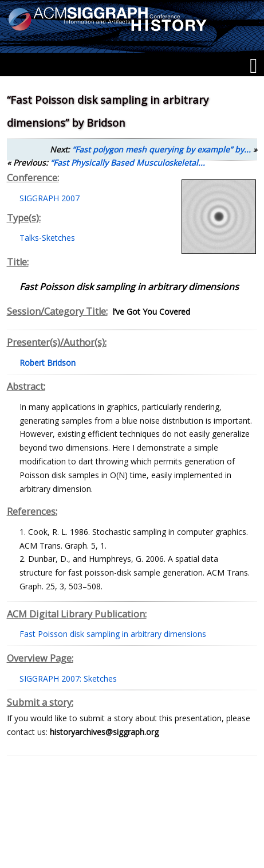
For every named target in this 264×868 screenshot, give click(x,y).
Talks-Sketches (47, 238)
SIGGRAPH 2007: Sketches (68, 679)
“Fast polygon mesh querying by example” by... (161, 149)
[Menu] (253, 66)
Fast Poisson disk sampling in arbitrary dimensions (113, 634)
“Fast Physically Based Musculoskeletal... (128, 163)
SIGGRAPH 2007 (50, 198)
